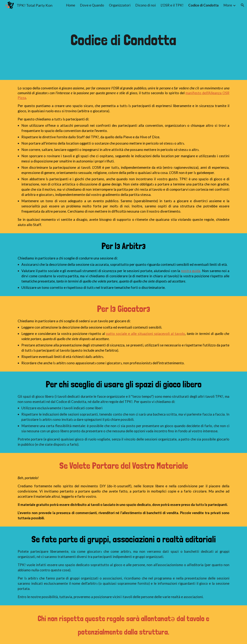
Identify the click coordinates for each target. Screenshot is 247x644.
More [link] (228, 5)
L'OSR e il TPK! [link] (172, 5)
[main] (124, 40)
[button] (243, 5)
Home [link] (71, 5)
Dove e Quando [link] (92, 5)
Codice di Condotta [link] (203, 5)
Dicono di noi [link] (146, 5)
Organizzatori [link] (120, 5)
